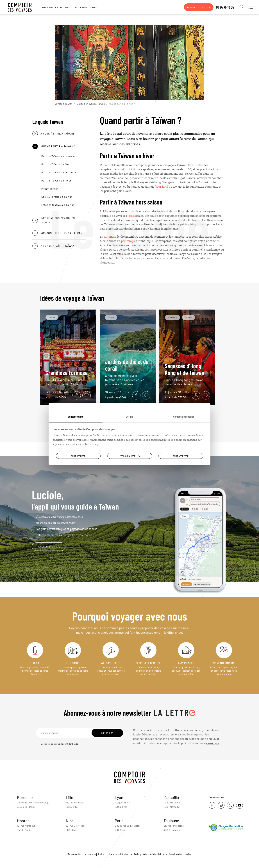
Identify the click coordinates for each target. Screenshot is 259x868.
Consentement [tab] (76, 416)
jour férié (162, 187)
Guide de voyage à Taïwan (92, 104)
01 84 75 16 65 (221, 7)
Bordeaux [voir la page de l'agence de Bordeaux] (25, 797)
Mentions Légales (119, 854)
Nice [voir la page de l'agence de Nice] (70, 821)
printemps (128, 241)
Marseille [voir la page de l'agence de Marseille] (171, 797)
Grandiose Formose (68, 378)
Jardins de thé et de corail (128, 372)
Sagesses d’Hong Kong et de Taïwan (187, 374)
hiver (105, 165)
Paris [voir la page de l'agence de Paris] (119, 821)
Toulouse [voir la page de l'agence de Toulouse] (171, 821)
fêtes (131, 216)
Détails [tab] (129, 416)
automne (110, 237)
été (106, 211)
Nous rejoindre (96, 854)
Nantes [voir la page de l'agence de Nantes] (23, 821)
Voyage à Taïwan (65, 104)
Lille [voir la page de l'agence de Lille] (70, 797)
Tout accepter (181, 456)
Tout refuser (78, 456)
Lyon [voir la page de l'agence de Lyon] (119, 797)
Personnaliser (130, 456)
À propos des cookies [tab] (184, 416)
